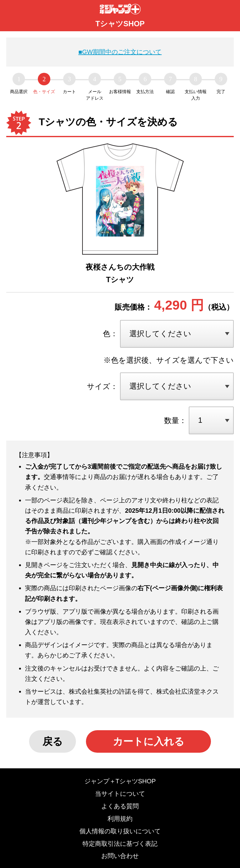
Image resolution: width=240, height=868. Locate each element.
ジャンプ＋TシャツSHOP (120, 781)
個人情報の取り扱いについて (120, 831)
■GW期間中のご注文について (120, 52)
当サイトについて (120, 794)
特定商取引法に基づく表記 (120, 844)
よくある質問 (120, 806)
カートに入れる (149, 741)
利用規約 (120, 819)
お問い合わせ (120, 856)
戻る (53, 741)
